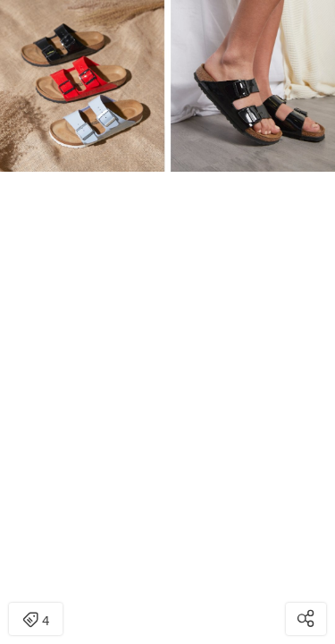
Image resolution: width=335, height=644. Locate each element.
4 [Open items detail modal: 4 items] (36, 621)
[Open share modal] (306, 619)
